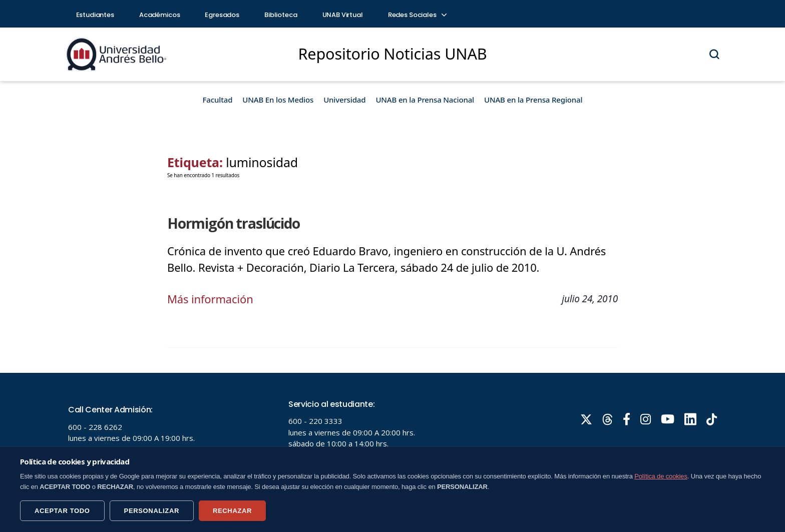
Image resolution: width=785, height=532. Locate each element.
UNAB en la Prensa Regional (533, 100)
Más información (210, 299)
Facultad (218, 100)
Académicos (160, 15)
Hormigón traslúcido (234, 223)
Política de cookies (661, 476)
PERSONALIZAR (152, 511)
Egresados (222, 15)
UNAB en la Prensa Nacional (425, 100)
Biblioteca (281, 15)
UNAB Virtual (343, 15)
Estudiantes (95, 15)
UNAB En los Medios (278, 100)
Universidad (344, 100)
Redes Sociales (417, 15)
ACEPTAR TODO (62, 511)
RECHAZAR (232, 511)
